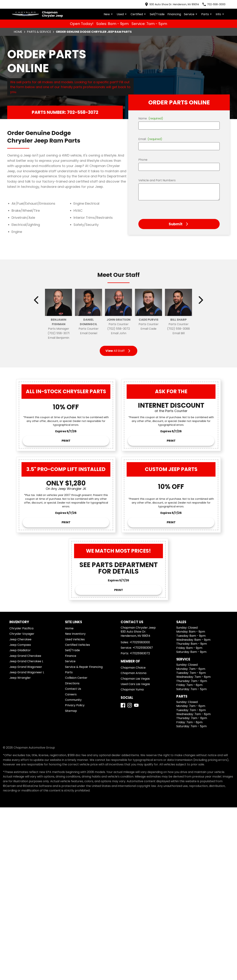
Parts (207, 14)
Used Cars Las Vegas (135, 684)
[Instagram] (130, 705)
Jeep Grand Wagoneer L (27, 672)
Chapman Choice (133, 668)
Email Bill (179, 333)
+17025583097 (143, 648)
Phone (143, 160)
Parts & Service (39, 32)
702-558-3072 (83, 112)
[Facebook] (123, 705)
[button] (179, 224)
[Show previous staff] (36, 300)
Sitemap (71, 711)
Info (220, 14)
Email (150, 139)
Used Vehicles (75, 639)
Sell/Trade (157, 14)
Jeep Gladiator (20, 650)
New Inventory (75, 634)
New (109, 14)
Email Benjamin (59, 338)
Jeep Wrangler (20, 678)
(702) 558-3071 (59, 333)
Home (18, 32)
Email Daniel (89, 333)
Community (73, 700)
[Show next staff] (201, 300)
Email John (119, 333)
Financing (174, 14)
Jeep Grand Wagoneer (26, 667)
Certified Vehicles (77, 645)
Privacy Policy (75, 705)
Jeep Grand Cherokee (25, 656)
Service (191, 14)
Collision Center (76, 678)
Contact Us (73, 689)
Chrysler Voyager (22, 634)
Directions (72, 683)
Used (122, 14)
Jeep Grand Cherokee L (26, 661)
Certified (139, 14)
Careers (71, 694)
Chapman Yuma (132, 689)
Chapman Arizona (133, 673)
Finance (71, 656)
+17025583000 (140, 642)
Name (151, 118)
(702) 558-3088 (178, 329)
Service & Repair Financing (84, 667)
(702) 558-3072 (119, 329)
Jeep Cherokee (20, 639)
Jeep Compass (20, 645)
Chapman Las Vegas (135, 679)
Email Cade (148, 329)
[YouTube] (136, 705)
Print (66, 441)
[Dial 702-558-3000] (214, 4)
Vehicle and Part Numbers (157, 180)
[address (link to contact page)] (172, 4)
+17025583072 (140, 653)
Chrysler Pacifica (21, 628)
